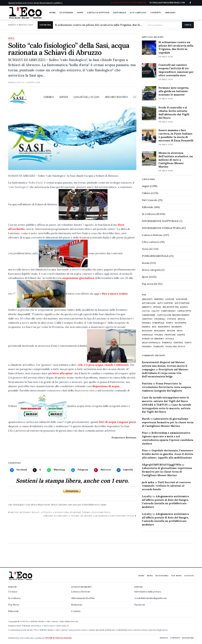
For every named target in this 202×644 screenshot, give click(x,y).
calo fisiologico (18, 187)
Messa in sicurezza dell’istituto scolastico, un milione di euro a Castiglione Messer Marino (176, 160)
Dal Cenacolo (150, 200)
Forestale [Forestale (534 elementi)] (159, 323)
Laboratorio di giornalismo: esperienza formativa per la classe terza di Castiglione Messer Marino (168, 422)
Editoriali (13, 611)
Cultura (146, 193)
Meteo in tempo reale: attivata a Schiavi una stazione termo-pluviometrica (59, 512)
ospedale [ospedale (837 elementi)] (147, 335)
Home (53, 13)
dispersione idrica (86, 390)
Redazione (77, 605)
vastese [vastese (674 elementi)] (178, 343)
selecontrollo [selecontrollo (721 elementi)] (151, 343)
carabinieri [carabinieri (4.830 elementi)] (149, 315)
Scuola (146, 263)
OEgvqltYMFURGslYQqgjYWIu (161, 465)
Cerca (188, 25)
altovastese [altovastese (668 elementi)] (182, 303)
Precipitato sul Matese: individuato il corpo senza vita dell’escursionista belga (165, 373)
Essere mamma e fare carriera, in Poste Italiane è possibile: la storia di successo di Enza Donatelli (176, 135)
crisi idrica (31, 505)
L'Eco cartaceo (151, 242)
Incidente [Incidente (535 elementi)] (181, 323)
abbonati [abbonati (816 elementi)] (147, 299)
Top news (148, 284)
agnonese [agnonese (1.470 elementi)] (182, 299)
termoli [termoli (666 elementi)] (167, 343)
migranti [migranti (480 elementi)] (177, 327)
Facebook (140, 605)
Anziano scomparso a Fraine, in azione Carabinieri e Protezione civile (90, 516)
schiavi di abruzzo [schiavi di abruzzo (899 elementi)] (153, 339)
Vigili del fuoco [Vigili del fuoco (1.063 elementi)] (175, 347)
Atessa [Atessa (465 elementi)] (157, 307)
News (80, 13)
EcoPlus (189, 576)
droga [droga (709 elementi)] (181, 319)
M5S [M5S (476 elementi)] (154, 327)
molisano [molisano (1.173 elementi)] (160, 331)
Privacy (164, 638)
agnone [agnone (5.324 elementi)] (170, 299)
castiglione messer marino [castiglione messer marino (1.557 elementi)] (173, 315)
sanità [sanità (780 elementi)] (181, 335)
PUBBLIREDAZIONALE (155, 256)
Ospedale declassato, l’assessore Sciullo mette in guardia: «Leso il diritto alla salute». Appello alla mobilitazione (168, 454)
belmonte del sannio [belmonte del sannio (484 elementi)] (175, 307)
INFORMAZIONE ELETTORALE (160, 221)
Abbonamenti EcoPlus (83, 598)
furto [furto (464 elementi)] (170, 323)
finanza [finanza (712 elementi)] (146, 323)
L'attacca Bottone (98, 13)
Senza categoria (151, 270)
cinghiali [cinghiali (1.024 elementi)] (160, 319)
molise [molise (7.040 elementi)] (171, 331)
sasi (70, 505)
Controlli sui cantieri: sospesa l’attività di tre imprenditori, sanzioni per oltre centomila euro (176, 70)
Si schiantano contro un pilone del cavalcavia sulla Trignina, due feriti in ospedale (99, 25)
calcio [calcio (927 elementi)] (156, 311)
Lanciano (62, 505)
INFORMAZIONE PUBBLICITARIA (161, 228)
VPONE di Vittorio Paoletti (58, 638)
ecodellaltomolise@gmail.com (150, 598)
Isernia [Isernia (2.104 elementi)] (146, 327)
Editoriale (120, 13)
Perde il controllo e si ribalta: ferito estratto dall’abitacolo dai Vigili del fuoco (174, 113)
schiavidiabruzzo (91, 505)
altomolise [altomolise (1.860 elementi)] (149, 303)
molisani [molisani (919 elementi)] (147, 331)
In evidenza (66, 13)
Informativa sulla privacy (148, 592)
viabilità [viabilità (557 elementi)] (159, 347)
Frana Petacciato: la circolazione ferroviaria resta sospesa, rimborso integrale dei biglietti (167, 387)
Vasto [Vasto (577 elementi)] (188, 343)
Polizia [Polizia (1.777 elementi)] (159, 335)
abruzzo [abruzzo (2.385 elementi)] (159, 299)
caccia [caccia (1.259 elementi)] (146, 311)
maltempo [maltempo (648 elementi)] (164, 327)
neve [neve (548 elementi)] (180, 331)
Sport (145, 277)
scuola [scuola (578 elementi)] (170, 339)
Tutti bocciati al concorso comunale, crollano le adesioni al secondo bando (166, 486)
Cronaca (13, 592)
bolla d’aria (36, 183)
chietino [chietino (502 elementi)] (147, 319)
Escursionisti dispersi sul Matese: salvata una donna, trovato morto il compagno (165, 366)
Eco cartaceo (138, 13)
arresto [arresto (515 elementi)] (147, 307)
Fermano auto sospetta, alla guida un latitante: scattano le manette (174, 91)
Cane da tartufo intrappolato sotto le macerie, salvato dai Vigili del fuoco (167, 408)
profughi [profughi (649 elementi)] (170, 335)
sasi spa (77, 505)
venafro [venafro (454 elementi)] (147, 347)
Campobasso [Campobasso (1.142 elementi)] (168, 311)
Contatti (156, 13)
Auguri (146, 186)
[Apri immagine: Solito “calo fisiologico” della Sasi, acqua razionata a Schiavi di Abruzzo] (72, 130)
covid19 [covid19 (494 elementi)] (172, 319)
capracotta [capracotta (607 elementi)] (184, 311)
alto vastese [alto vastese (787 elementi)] (165, 303)
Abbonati (170, 13)
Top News (177, 576)
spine (104, 505)
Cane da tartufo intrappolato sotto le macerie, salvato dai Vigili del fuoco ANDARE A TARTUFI (166, 401)
